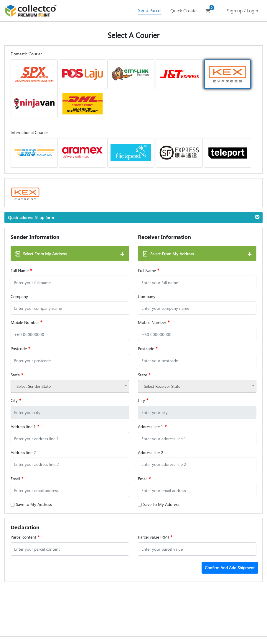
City (16, 400)
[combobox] (70, 386)
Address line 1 (25, 426)
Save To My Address (161, 504)
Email (17, 479)
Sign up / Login (243, 10)
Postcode (20, 348)
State (17, 375)
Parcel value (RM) (155, 537)
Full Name (21, 270)
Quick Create (183, 10)
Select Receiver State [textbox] (162, 386)
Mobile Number (26, 322)
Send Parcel (150, 10)
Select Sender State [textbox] (34, 386)
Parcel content (25, 537)
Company (19, 296)
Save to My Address (34, 504)
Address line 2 (23, 452)
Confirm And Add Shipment (230, 568)
